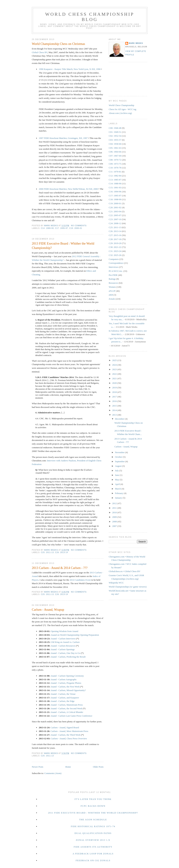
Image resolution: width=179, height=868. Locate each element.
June (117, 475)
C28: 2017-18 (115, 239)
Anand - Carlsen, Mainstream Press (67, 705)
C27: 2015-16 (115, 235)
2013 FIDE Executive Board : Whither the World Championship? (63, 246)
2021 (115, 378)
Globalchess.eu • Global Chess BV (125, 571)
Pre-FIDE (113, 275)
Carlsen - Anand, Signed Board (65, 727)
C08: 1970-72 (115, 160)
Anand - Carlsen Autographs (63, 679)
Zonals (112, 299)
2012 (115, 503)
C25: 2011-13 (47, 552)
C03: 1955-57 (115, 140)
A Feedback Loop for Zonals (93, 854)
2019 (115, 388)
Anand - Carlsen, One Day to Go (65, 653)
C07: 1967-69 (115, 156)
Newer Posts (37, 767)
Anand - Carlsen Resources (63, 646)
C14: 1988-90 (47, 228)
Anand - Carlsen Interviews (63, 639)
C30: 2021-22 (115, 247)
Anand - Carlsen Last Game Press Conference (71, 716)
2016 (115, 401)
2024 (115, 365)
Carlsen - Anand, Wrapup (48, 610)
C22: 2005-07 (115, 215)
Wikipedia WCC (116, 583)
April (118, 484)
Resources (113, 283)
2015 (115, 406)
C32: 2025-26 (115, 255)
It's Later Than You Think (93, 799)
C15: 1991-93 (115, 188)
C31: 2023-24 (115, 251)
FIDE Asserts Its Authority (93, 847)
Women (112, 287)
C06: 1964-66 (115, 152)
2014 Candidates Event (80, 580)
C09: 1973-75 (115, 164)
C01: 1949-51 (115, 132)
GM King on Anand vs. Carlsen (65, 642)
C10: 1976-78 (115, 168)
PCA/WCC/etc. (116, 271)
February (119, 493)
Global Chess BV (40, 52)
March (118, 489)
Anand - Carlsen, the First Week (65, 687)
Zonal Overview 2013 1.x (93, 840)
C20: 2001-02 (115, 207)
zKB (111, 295)
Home (68, 767)
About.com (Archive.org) (120, 113)
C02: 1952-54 (115, 136)
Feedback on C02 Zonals (93, 860)
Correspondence (116, 263)
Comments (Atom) (53, 773)
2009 (115, 517)
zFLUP (112, 291)
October (119, 457)
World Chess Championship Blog (90, 17)
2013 (115, 415)
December (120, 419)
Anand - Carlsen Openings (63, 649)
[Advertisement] (124, 79)
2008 (115, 522)
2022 (115, 374)
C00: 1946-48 (115, 128)
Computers (114, 259)
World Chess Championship (121, 105)
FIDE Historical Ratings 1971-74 (93, 826)
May (117, 480)
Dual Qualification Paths (93, 833)
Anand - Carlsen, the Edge (63, 701)
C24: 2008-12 (115, 223)
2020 (115, 383)
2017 (115, 397)
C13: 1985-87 (115, 180)
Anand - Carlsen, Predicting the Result (68, 657)
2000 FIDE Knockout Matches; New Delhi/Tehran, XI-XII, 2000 (68, 189)
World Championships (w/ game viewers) (128, 587)
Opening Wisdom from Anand (64, 631)
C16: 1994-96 (115, 192)
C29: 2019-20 (115, 243)
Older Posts (98, 767)
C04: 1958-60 (115, 144)
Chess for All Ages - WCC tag (122, 109)
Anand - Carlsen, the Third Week (66, 735)
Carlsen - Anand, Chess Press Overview (69, 738)
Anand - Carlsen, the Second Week (66, 708)
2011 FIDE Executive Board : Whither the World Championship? (93, 813)
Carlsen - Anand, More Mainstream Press (69, 731)
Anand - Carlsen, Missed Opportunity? (68, 690)
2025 (115, 360)
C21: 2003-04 (115, 211)
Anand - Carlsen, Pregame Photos (66, 683)
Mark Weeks (136, 43)
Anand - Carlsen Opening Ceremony (67, 676)
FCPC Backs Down (93, 806)
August (119, 466)
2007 (115, 526)
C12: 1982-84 (115, 176)
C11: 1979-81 (115, 172)
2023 (115, 369)
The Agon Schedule (93, 820)
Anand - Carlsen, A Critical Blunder (67, 712)
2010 (115, 512)
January (119, 498)
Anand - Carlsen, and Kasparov (65, 698)
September (120, 461)
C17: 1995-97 (62, 228)
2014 (115, 410)
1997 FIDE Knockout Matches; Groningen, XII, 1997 (63, 138)
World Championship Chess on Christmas (58, 44)
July (117, 471)
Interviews (114, 267)
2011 (115, 508)
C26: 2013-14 (62, 552)
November (120, 452)
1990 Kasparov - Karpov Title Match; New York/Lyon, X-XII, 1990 (70, 69)
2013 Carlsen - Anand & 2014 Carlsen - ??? (60, 568)
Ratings (112, 279)
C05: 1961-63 (115, 148)
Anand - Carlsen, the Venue (63, 694)
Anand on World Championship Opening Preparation (75, 635)
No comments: (79, 226)
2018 (115, 392)
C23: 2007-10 (115, 219)
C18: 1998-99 (115, 199)
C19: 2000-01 (76, 228)
